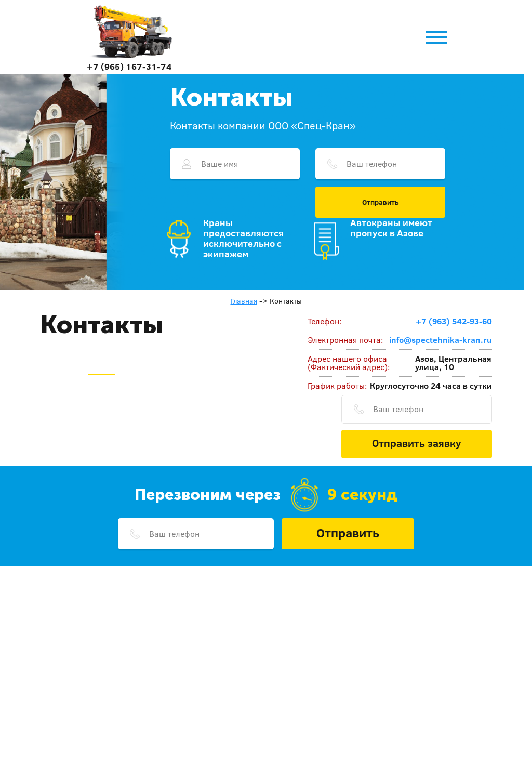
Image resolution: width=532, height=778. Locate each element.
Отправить (381, 202)
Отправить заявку (417, 443)
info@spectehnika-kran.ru (441, 340)
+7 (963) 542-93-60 (454, 321)
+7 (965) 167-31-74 (129, 66)
